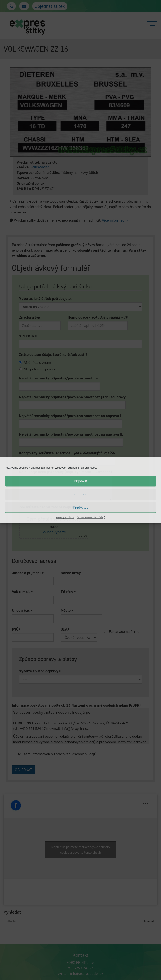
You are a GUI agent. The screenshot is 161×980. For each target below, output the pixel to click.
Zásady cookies (65, 517)
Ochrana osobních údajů (91, 517)
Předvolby (81, 507)
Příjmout (80, 481)
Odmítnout (80, 494)
